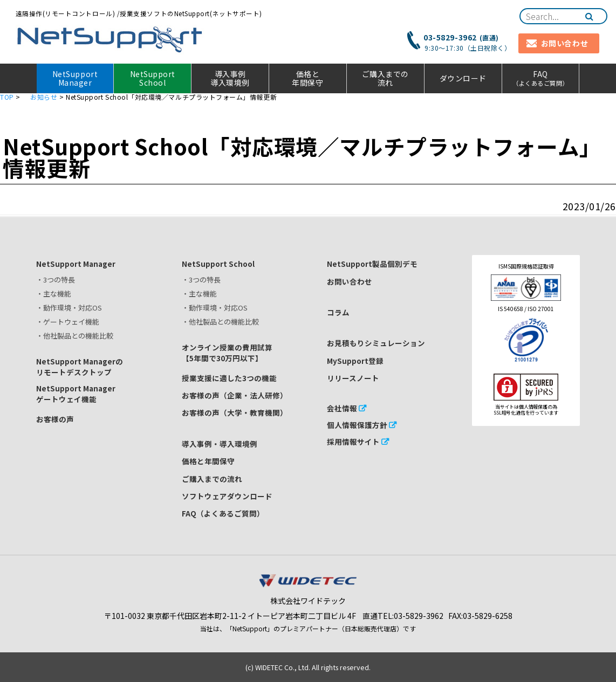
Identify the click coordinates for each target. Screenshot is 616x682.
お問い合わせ (350, 281)
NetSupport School (153, 78)
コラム (338, 312)
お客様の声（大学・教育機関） (235, 412)
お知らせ (44, 97)
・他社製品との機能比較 (75, 336)
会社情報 (342, 408)
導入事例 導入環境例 (230, 78)
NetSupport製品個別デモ (372, 264)
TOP (7, 97)
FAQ (541, 78)
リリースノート (353, 378)
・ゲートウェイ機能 (68, 322)
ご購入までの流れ (385, 78)
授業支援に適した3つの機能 (229, 378)
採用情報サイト (353, 442)
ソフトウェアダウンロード (227, 496)
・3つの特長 (56, 280)
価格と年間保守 (307, 78)
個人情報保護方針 (357, 425)
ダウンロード (463, 78)
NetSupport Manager (75, 78)
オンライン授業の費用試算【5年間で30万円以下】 (227, 353)
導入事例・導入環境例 (220, 444)
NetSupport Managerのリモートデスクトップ (80, 367)
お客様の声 (55, 419)
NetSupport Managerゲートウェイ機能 (76, 394)
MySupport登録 (355, 361)
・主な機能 (54, 294)
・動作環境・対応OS (69, 308)
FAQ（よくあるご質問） (223, 513)
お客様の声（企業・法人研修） (235, 395)
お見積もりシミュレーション (376, 343)
